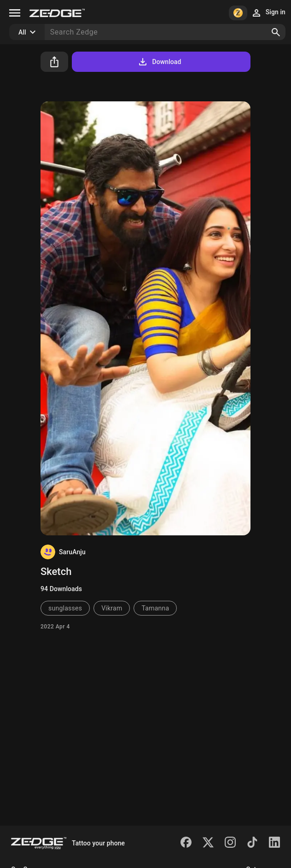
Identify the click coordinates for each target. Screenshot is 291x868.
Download (159, 62)
